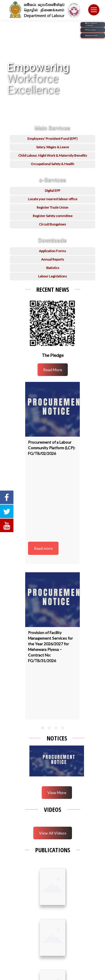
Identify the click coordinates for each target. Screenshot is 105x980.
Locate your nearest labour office (53, 208)
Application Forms (53, 260)
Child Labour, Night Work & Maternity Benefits (53, 165)
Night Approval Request (92, 36)
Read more (43, 548)
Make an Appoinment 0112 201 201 (91, 25)
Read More (53, 370)
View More (57, 793)
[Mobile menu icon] (94, 10)
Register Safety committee (53, 225)
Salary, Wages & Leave (53, 156)
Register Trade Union (53, 217)
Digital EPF (53, 200)
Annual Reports (53, 269)
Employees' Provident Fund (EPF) (53, 148)
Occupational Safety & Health (53, 173)
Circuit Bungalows (53, 233)
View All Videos (53, 833)
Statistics (53, 277)
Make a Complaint (90, 30)
